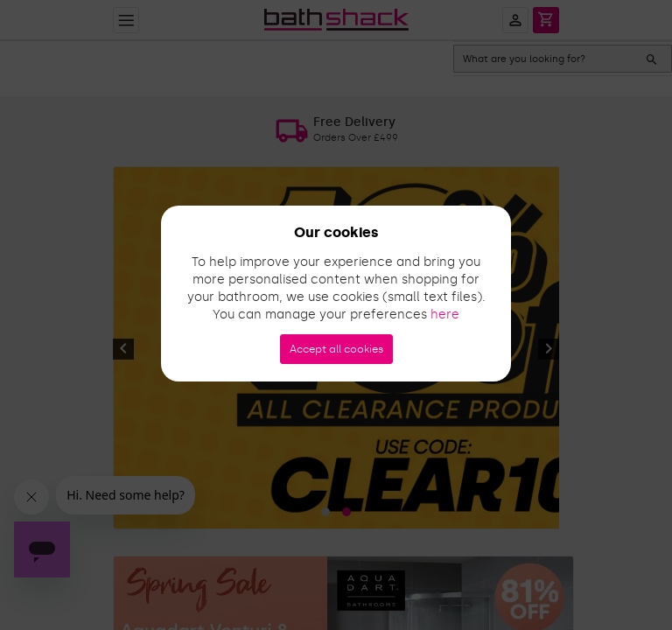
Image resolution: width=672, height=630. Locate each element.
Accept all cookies (336, 349)
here (445, 315)
